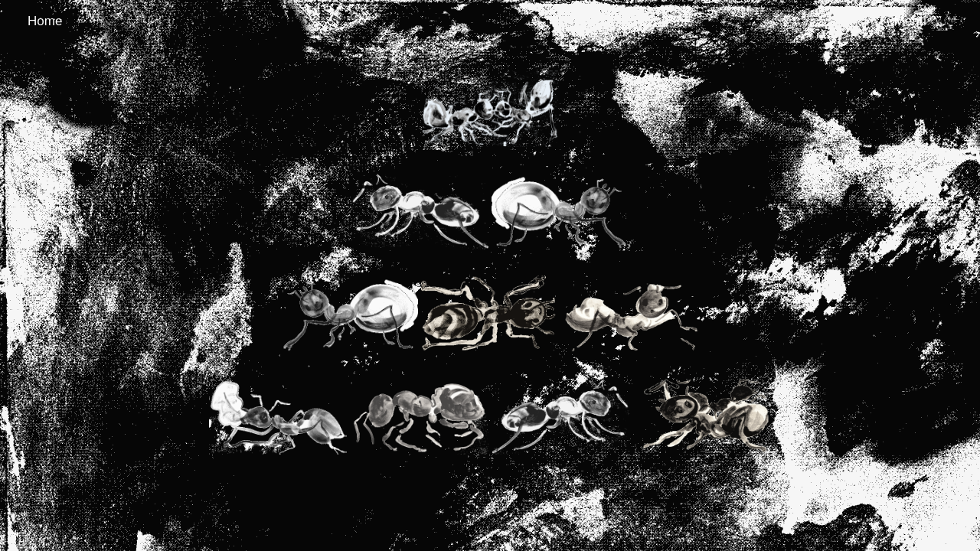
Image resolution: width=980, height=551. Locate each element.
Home (45, 21)
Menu (910, 21)
